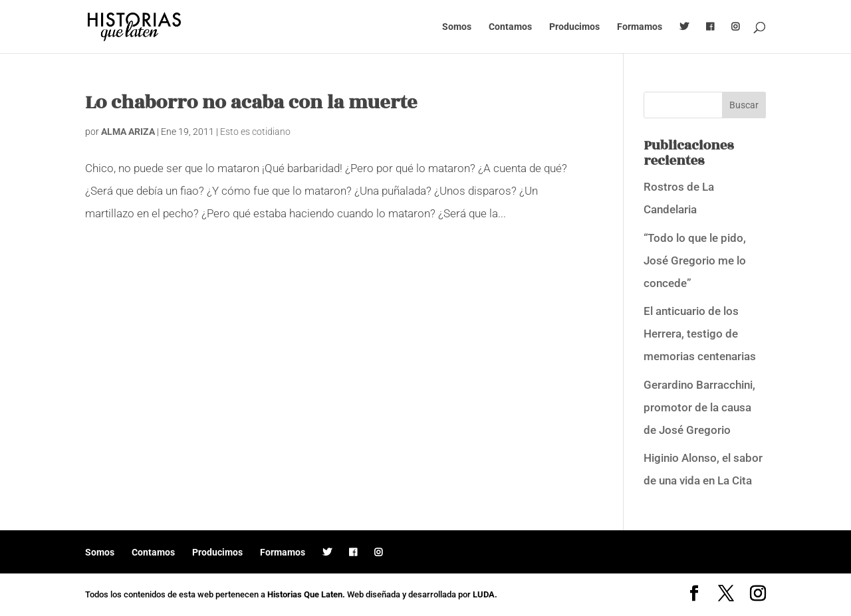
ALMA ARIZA (128, 132)
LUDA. (485, 594)
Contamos (510, 27)
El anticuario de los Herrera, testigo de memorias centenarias (700, 334)
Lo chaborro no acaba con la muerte (251, 103)
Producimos (574, 27)
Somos (457, 27)
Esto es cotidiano (255, 132)
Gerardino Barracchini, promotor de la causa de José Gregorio (699, 407)
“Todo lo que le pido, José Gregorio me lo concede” (695, 260)
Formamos (640, 27)
